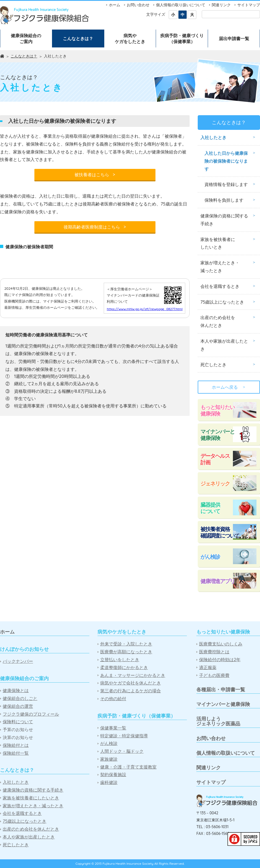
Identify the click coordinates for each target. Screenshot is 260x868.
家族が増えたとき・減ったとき (220, 267)
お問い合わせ (138, 5)
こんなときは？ (78, 38)
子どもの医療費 (214, 675)
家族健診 (109, 759)
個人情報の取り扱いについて (181, 5)
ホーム (115, 5)
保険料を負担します (224, 200)
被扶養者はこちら (95, 175)
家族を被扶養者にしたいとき (218, 243)
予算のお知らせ (18, 730)
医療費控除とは (214, 652)
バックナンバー (18, 661)
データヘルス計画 (215, 459)
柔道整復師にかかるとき (124, 668)
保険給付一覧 (16, 753)
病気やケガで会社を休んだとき (131, 683)
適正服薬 (208, 668)
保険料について (18, 722)
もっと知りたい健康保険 (217, 410)
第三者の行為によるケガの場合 (131, 691)
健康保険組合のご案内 (26, 38)
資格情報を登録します (226, 184)
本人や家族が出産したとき (224, 345)
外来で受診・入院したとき (126, 644)
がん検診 (210, 557)
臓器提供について (210, 508)
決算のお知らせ (18, 737)
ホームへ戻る (229, 387)
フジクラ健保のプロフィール (31, 714)
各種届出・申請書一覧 (221, 689)
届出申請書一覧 (234, 38)
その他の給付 (113, 699)
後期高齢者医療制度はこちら (95, 227)
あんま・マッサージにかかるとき (133, 675)
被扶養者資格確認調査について (220, 532)
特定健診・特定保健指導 (124, 736)
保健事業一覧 (113, 728)
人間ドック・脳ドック (122, 751)
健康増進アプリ (217, 581)
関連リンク (221, 5)
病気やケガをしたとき (130, 38)
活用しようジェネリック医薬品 (218, 721)
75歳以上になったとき (222, 302)
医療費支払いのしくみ (221, 644)
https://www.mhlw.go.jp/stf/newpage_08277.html (145, 353)
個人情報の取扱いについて (226, 753)
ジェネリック (215, 483)
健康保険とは (16, 691)
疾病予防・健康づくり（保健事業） (182, 38)
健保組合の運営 (18, 706)
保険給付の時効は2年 (220, 660)
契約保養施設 (113, 775)
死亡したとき (213, 365)
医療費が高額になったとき (126, 652)
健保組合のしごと (20, 698)
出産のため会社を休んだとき (218, 321)
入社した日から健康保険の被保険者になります (226, 161)
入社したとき (213, 137)
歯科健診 (109, 782)
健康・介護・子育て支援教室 (128, 767)
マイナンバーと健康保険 (217, 435)
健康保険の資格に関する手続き (224, 220)
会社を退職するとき (220, 286)
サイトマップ (249, 5)
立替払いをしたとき (120, 660)
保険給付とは (16, 745)
